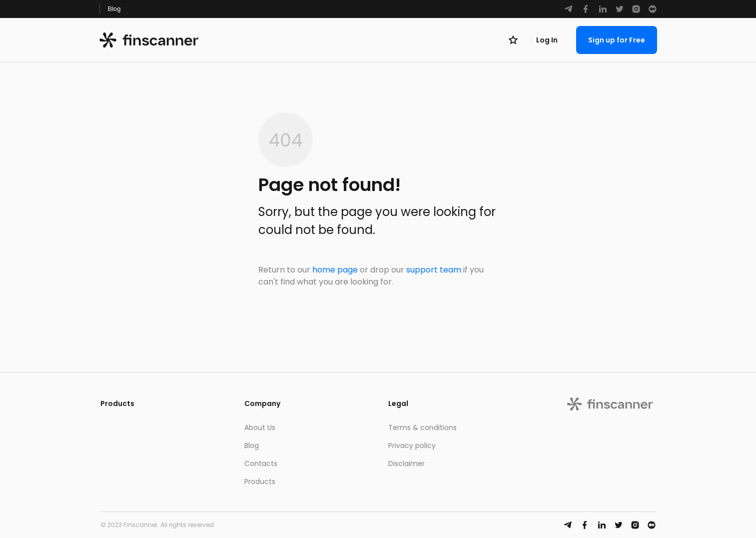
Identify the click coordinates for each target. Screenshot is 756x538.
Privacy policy (412, 445)
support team (434, 270)
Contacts (261, 463)
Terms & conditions (422, 427)
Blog (114, 9)
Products (260, 481)
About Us (260, 427)
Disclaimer (406, 463)
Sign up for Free (617, 40)
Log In (547, 40)
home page (335, 270)
